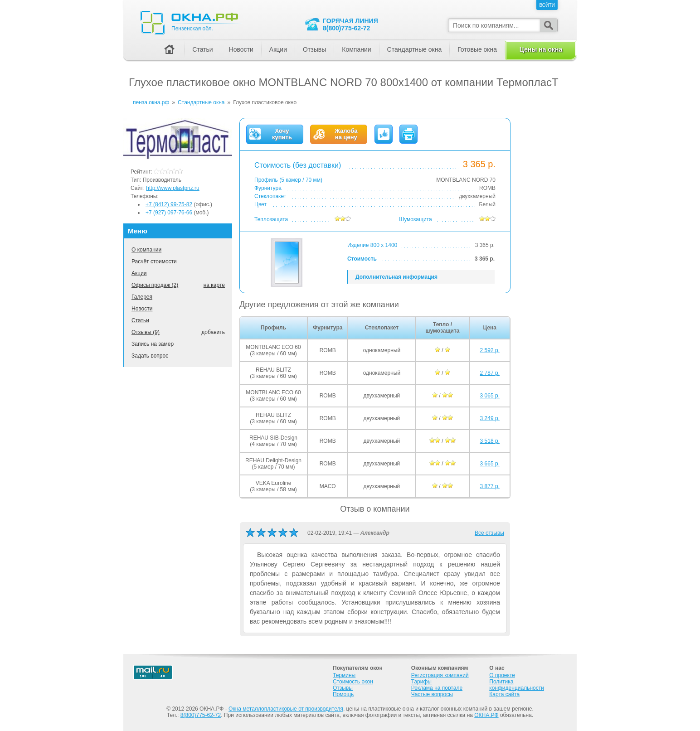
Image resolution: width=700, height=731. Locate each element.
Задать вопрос (150, 356)
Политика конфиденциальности (517, 685)
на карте (214, 285)
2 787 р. (490, 373)
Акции (139, 273)
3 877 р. (490, 486)
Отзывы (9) (146, 332)
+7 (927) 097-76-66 (169, 213)
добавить (213, 332)
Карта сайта (504, 694)
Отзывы (314, 49)
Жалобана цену (346, 134)
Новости (142, 309)
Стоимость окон (353, 682)
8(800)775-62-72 (346, 28)
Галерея (142, 297)
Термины (344, 675)
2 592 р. (490, 350)
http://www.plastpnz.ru (173, 188)
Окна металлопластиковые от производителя (286, 709)
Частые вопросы (432, 694)
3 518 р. (490, 441)
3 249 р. (490, 418)
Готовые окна (477, 49)
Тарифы (421, 682)
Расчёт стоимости (154, 261)
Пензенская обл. (192, 29)
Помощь (343, 694)
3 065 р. (490, 396)
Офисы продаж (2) (155, 285)
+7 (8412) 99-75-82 (169, 204)
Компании (356, 49)
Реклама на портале (437, 688)
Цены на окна (541, 49)
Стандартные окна (415, 49)
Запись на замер (153, 344)
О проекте (502, 675)
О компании (146, 250)
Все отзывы (489, 533)
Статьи (140, 320)
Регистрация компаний (440, 675)
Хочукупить (282, 134)
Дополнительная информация (396, 277)
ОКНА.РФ (486, 715)
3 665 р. (490, 464)
